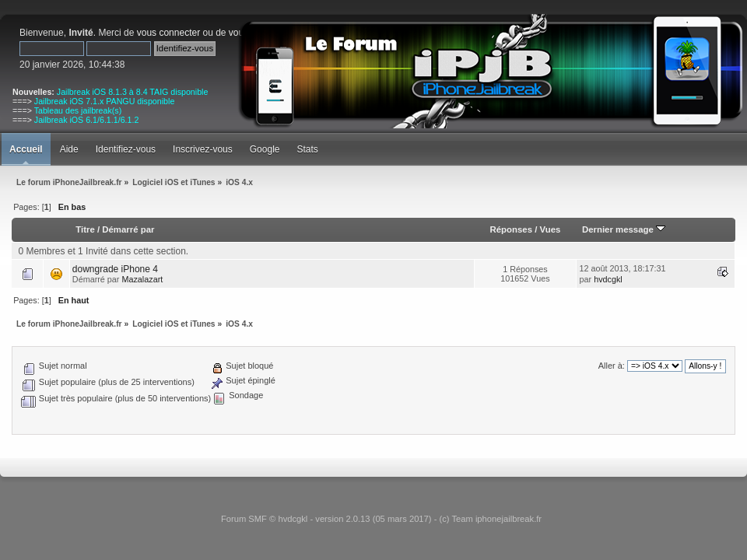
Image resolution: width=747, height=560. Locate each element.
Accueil (26, 149)
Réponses (511, 229)
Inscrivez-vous (203, 149)
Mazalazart (142, 279)
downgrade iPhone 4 (115, 269)
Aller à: (612, 366)
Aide (69, 149)
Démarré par (128, 229)
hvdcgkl (608, 279)
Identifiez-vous (126, 149)
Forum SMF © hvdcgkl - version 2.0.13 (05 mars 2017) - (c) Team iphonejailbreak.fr (381, 519)
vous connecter (168, 33)
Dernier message (624, 229)
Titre (85, 229)
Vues (551, 229)
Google (265, 149)
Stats (307, 149)
